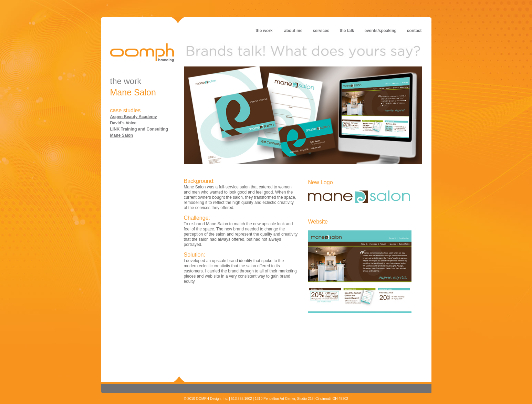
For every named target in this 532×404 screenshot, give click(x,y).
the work (264, 31)
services (321, 31)
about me (298, 31)
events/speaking (380, 31)
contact (414, 31)
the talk (347, 31)
